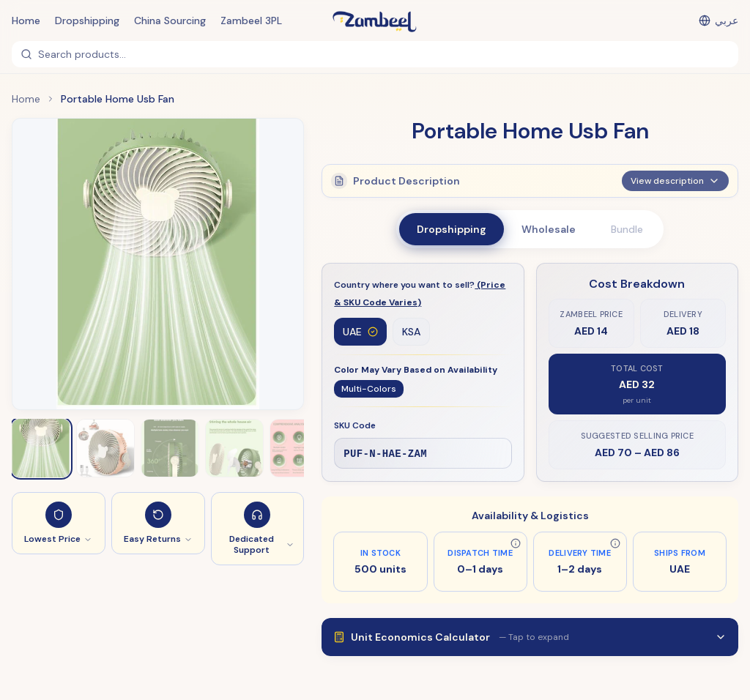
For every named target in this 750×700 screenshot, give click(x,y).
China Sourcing (170, 21)
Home (26, 21)
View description (675, 187)
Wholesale (549, 229)
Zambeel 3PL (251, 21)
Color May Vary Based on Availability (416, 371)
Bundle (627, 229)
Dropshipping (87, 21)
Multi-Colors (369, 390)
